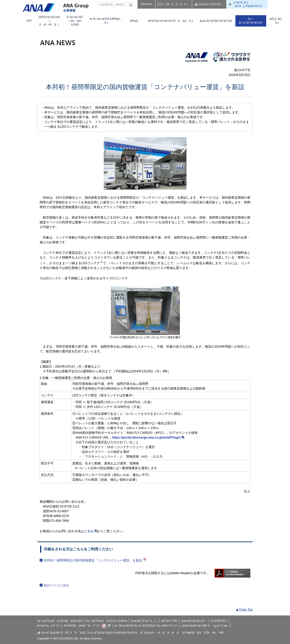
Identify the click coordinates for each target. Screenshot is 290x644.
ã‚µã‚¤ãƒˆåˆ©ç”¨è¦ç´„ (144, 621)
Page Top (246, 610)
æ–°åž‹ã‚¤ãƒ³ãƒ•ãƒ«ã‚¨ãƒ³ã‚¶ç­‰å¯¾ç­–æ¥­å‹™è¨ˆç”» (146, 626)
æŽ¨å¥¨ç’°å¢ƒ (170, 621)
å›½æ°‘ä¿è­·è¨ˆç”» (49, 626)
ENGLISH (146, 4)
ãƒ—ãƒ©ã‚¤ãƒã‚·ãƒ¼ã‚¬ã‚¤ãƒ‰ (107, 621)
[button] (49, 21)
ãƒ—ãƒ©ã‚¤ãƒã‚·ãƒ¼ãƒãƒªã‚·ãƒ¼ (60, 621)
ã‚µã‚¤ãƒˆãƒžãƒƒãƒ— (211, 4)
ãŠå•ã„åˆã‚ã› (175, 4)
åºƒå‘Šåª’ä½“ (219, 621)
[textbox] (116, 4)
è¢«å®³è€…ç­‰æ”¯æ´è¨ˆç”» (87, 626)
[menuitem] (29, 21)
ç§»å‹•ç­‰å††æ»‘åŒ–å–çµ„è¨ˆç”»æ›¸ (205, 626)
